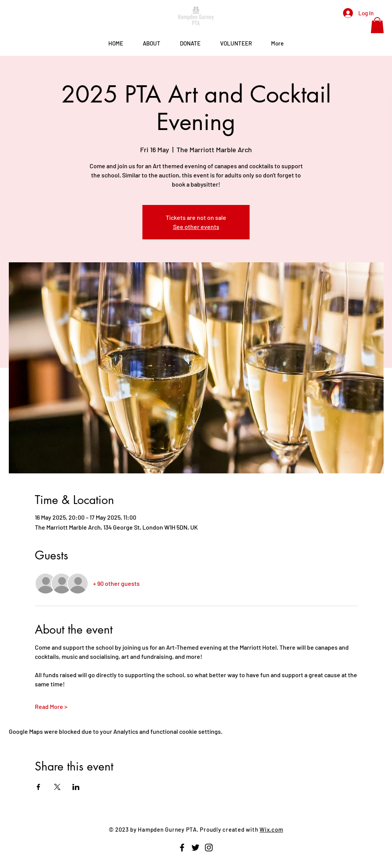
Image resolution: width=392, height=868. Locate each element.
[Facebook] (182, 848)
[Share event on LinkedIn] (76, 787)
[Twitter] (195, 848)
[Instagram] (209, 848)
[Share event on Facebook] (38, 787)
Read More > (51, 706)
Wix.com (271, 829)
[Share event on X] (57, 787)
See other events (196, 227)
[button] (377, 25)
